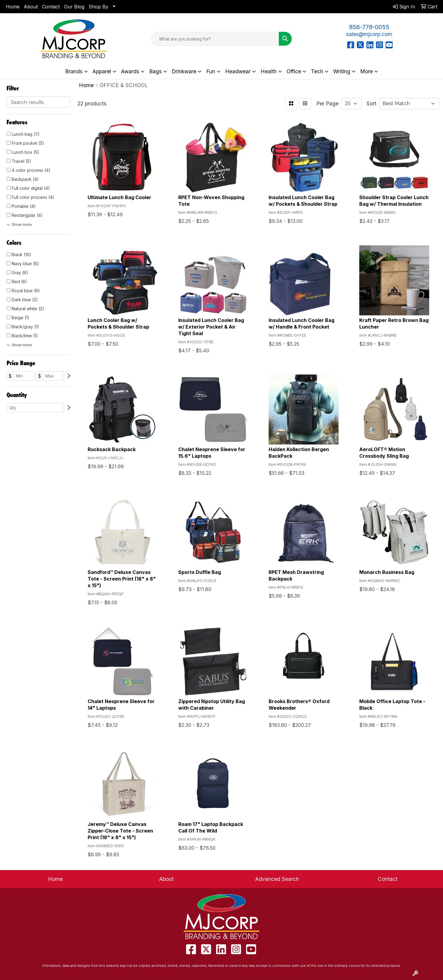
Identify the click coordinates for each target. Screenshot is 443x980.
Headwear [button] (238, 71)
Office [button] (294, 71)
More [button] (366, 71)
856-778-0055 (369, 27)
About (31, 7)
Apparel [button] (102, 71)
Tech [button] (317, 71)
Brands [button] (74, 71)
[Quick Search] (215, 39)
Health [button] (269, 71)
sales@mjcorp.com (369, 34)
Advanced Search (277, 879)
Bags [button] (155, 71)
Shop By (98, 7)
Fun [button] (211, 71)
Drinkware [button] (184, 71)
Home (13, 7)
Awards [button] (130, 71)
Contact (51, 7)
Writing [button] (342, 71)
